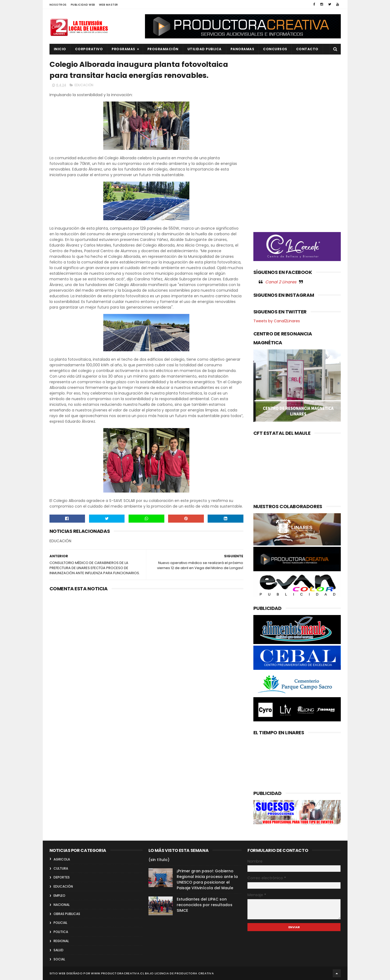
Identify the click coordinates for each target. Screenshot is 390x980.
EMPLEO (59, 896)
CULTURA (61, 868)
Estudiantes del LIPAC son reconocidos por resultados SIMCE (205, 905)
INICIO (60, 49)
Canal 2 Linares (281, 282)
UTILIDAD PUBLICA (205, 49)
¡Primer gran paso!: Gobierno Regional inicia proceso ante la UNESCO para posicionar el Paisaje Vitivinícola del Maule (207, 879)
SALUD (58, 950)
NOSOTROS (58, 5)
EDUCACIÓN (84, 85)
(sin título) (159, 860)
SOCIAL (59, 959)
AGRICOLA (62, 859)
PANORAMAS (242, 49)
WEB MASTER (109, 5)
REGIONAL (61, 941)
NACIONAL (62, 905)
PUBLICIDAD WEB (83, 5)
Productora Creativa (194, 973)
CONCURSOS (275, 49)
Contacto (307, 49)
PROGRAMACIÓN (163, 49)
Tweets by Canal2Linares (277, 321)
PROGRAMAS (123, 49)
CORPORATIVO (89, 49)
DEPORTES (62, 877)
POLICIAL (60, 923)
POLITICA (61, 932)
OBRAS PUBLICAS (67, 914)
